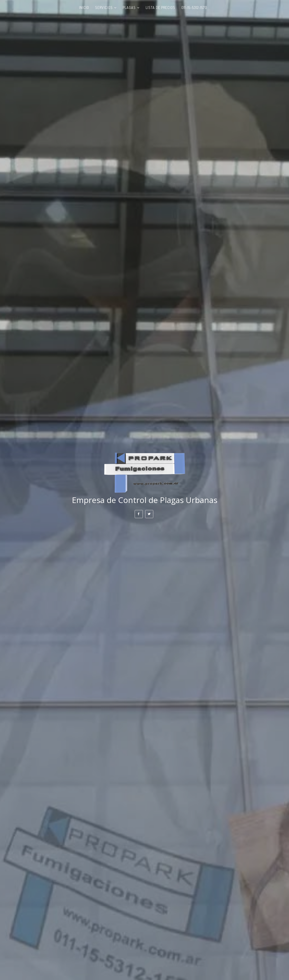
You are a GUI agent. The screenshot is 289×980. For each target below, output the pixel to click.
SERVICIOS (104, 8)
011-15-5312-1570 (194, 8)
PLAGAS (129, 8)
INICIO (84, 8)
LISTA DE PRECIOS (160, 8)
